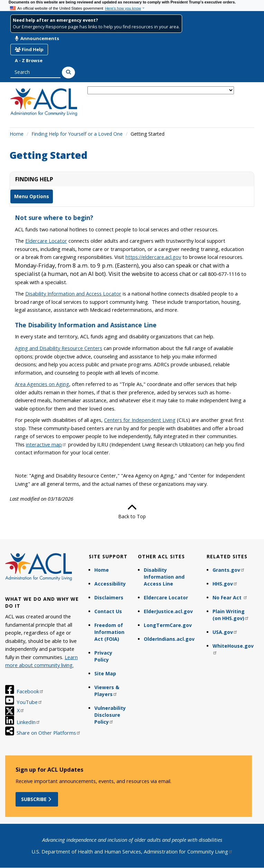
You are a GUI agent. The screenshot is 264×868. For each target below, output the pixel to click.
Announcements (37, 38)
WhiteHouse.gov (233, 649)
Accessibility (110, 584)
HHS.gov (225, 584)
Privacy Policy (103, 656)
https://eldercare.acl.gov (153, 257)
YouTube (30, 702)
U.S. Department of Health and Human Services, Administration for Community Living (132, 851)
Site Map (105, 673)
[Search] (68, 73)
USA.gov (225, 632)
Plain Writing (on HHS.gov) (231, 615)
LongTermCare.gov (168, 625)
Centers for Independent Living (140, 420)
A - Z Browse (29, 61)
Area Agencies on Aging (42, 384)
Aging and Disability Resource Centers (59, 348)
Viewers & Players (107, 691)
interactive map (46, 444)
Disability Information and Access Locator (73, 293)
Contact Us (108, 611)
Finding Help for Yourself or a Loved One (77, 134)
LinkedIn (29, 722)
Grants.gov (229, 570)
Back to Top (132, 511)
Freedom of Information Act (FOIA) (109, 632)
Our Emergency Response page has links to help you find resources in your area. (96, 27)
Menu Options (32, 196)
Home (17, 134)
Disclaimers (109, 597)
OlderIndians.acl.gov (169, 639)
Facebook (30, 691)
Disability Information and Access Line (164, 577)
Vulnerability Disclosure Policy (110, 715)
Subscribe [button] (37, 799)
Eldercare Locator (166, 597)
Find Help (29, 49)
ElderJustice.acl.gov (168, 611)
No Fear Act (230, 597)
